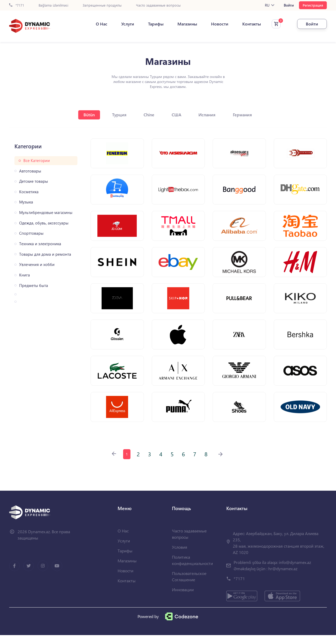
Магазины (184, 24)
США (177, 115)
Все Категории (37, 161)
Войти (289, 5)
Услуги (124, 24)
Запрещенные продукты (102, 5)
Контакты (248, 24)
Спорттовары (31, 233)
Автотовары (30, 171)
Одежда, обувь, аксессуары (44, 223)
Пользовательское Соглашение (189, 585)
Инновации (183, 598)
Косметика (29, 192)
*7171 (17, 5)
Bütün (86, 115)
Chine (149, 115)
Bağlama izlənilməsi (53, 5)
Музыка (26, 202)
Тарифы (152, 24)
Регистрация (313, 5)
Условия (180, 556)
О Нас (98, 24)
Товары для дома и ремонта (45, 254)
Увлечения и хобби (37, 265)
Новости (216, 24)
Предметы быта (34, 286)
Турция (118, 115)
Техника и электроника (40, 244)
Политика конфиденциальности (192, 569)
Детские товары (34, 181)
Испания (209, 115)
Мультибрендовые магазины (46, 213)
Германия (246, 115)
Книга (25, 275)
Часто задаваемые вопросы (158, 5)
